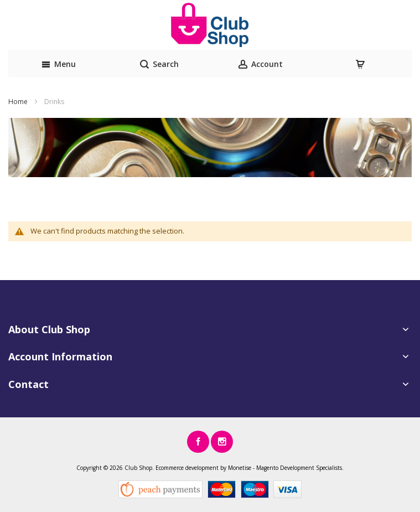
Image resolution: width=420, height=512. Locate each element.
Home (19, 102)
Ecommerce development (187, 468)
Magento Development (285, 468)
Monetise (240, 468)
